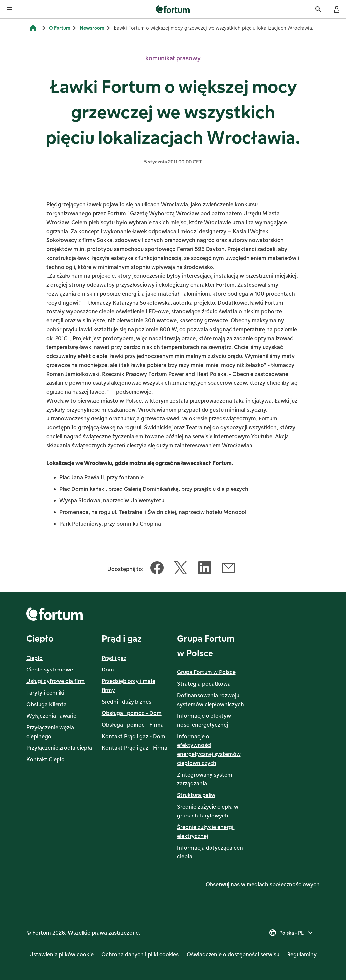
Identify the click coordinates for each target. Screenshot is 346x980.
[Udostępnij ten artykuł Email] (228, 569)
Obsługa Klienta (47, 704)
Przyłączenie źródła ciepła (59, 748)
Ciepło (35, 658)
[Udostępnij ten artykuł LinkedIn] (205, 569)
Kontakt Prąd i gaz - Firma (135, 748)
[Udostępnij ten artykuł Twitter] (181, 569)
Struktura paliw (196, 795)
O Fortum (60, 28)
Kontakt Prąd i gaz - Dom (134, 736)
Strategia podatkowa (204, 684)
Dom (108, 670)
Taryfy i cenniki (45, 693)
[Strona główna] (33, 28)
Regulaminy (302, 954)
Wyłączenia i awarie (51, 716)
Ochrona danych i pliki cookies (140, 954)
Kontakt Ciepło (46, 759)
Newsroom (92, 28)
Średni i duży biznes (127, 702)
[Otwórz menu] (9, 9)
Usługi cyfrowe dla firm (56, 681)
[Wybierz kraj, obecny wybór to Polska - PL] (291, 933)
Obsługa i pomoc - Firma (133, 725)
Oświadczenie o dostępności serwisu (233, 954)
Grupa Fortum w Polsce (206, 672)
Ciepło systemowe (50, 670)
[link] (173, 9)
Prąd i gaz (114, 658)
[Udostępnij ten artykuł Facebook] (157, 569)
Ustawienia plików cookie (61, 954)
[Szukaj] (318, 9)
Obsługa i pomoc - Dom (132, 713)
